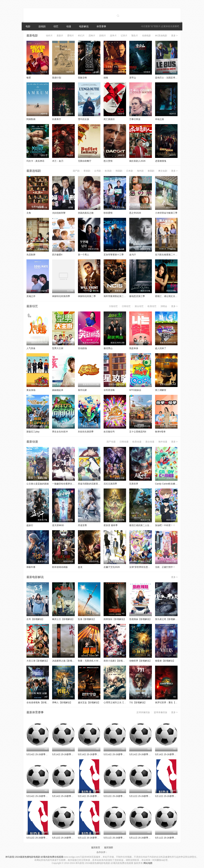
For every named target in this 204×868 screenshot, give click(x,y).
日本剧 (130, 171)
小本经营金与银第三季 (166, 213)
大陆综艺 (113, 306)
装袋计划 (57, 78)
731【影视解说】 (138, 702)
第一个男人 (84, 255)
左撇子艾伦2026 (112, 567)
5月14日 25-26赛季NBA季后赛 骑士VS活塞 (99, 796)
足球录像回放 (143, 712)
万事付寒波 (135, 119)
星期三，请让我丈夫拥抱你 (168, 296)
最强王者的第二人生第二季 (143, 525)
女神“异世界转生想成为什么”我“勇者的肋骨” (151, 567)
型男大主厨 (58, 348)
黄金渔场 (31, 390)
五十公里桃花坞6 (138, 432)
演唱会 (164, 306)
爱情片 (71, 36)
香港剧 (87, 171)
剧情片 (103, 36)
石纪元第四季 (110, 484)
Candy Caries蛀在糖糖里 (167, 484)
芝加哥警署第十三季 (114, 255)
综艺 (56, 26)
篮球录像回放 (160, 712)
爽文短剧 (163, 171)
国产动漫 (111, 442)
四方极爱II (57, 255)
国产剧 (76, 171)
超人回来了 (161, 348)
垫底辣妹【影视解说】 (140, 619)
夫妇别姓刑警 (59, 213)
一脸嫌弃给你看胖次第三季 (66, 484)
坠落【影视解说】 (87, 619)
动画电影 (146, 36)
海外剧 (140, 171)
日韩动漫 (124, 442)
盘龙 (80, 567)
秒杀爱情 (108, 213)
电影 (28, 26)
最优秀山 (108, 348)
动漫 (69, 26)
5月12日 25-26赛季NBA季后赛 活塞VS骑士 (48, 838)
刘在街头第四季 (86, 432)
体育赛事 (101, 26)
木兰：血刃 (58, 161)
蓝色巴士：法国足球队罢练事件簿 (172, 78)
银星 (29, 78)
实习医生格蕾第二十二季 (167, 255)
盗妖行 (30, 525)
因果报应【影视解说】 (115, 619)
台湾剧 (98, 171)
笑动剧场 (82, 348)
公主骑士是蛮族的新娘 (38, 484)
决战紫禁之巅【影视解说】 (66, 661)
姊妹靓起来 (58, 390)
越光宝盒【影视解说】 (89, 702)
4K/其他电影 (161, 36)
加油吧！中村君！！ (165, 525)
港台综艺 (139, 306)
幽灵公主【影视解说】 (63, 619)
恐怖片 (92, 36)
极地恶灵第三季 (137, 296)
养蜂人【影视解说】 (62, 702)
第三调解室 (161, 390)
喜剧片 (60, 36)
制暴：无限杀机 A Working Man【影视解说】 (100, 661)
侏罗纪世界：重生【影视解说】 (171, 702)
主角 (29, 213)
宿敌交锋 (82, 78)
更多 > (174, 36)
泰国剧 (151, 171)
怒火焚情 (108, 161)
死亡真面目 (109, 119)
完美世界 (134, 484)
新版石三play (33, 432)
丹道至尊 (82, 525)
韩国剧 (119, 171)
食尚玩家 (82, 390)
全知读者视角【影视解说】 (40, 702)
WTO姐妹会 (135, 390)
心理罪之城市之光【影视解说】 (119, 702)
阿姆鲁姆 (31, 119)
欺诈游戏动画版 (60, 567)
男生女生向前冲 (60, 432)
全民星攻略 (109, 390)
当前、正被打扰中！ (165, 567)
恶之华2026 (135, 213)
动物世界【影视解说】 (140, 661)
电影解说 (84, 26)
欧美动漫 (137, 442)
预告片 (135, 36)
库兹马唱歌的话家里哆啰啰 (91, 484)
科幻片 (81, 36)
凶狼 (106, 78)
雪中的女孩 (84, 119)
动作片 (49, 36)
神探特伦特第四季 (61, 296)
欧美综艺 (152, 306)
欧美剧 (108, 171)
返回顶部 (109, 847)
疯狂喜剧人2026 (137, 161)
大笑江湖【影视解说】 (38, 661)
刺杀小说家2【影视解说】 (117, 661)
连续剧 (42, 26)
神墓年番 (31, 567)
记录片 (124, 36)
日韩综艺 (126, 306)
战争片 (113, 36)
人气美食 (31, 348)
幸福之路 (160, 119)
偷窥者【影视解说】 (165, 661)
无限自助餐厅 (85, 161)
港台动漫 (150, 442)
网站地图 (148, 863)
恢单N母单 (160, 432)
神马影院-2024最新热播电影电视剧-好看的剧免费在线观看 (34, 857)
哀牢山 (133, 78)
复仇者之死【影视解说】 (167, 619)
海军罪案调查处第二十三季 (117, 296)
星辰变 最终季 (111, 525)
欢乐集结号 (109, 432)
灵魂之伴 (31, 296)
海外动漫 (163, 442)
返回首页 (96, 847)
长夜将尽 (57, 119)
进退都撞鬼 (161, 161)
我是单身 (134, 348)
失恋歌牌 (31, 255)
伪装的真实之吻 (86, 213)
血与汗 (133, 255)
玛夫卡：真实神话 (35, 161)
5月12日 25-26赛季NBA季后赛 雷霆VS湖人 (176, 796)
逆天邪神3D (58, 525)
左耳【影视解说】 (35, 619)
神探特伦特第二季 (87, 296)
